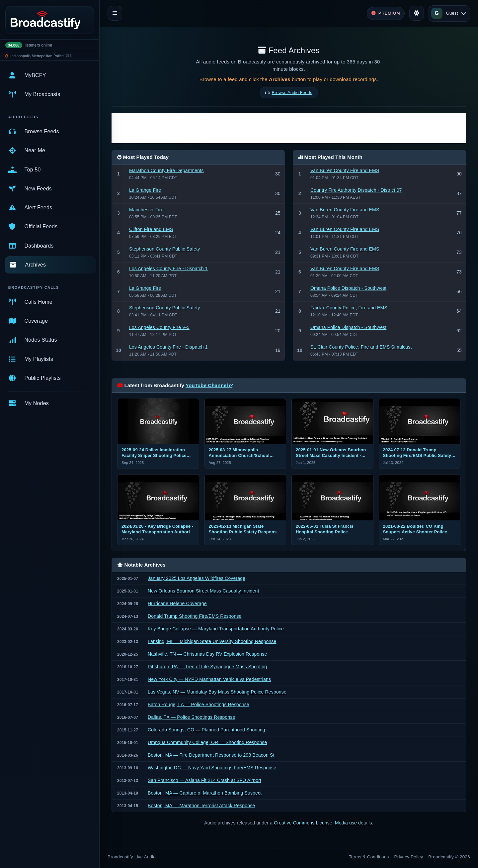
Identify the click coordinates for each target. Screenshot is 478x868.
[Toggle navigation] (115, 13)
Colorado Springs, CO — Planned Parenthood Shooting (206, 730)
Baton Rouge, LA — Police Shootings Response (199, 705)
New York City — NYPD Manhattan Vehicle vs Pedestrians (209, 679)
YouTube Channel (209, 385)
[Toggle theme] (417, 13)
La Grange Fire (145, 190)
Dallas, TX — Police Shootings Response (191, 717)
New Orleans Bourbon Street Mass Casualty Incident (203, 591)
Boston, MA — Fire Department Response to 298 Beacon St (211, 755)
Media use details (354, 823)
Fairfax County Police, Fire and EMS (349, 308)
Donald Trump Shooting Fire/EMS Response (195, 616)
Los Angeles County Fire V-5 (159, 327)
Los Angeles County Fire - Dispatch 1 (168, 269)
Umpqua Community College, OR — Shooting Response (207, 742)
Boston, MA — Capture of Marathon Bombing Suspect (205, 793)
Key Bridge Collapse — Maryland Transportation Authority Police (216, 629)
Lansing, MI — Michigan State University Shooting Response (212, 641)
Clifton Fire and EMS (151, 229)
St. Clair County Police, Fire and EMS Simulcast (361, 347)
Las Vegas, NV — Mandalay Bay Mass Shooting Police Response (217, 692)
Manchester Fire (146, 210)
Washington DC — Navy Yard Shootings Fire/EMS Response (212, 768)
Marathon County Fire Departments (166, 170)
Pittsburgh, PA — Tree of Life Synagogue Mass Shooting (207, 667)
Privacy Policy (409, 857)
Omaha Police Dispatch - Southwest (348, 288)
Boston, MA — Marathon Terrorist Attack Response (201, 806)
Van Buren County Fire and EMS (345, 170)
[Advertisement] (289, 128)
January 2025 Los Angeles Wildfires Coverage (197, 578)
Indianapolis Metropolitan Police (37, 56)
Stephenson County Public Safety (165, 249)
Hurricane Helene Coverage (177, 603)
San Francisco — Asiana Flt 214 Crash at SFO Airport (204, 780)
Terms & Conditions (369, 857)
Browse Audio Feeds (292, 93)
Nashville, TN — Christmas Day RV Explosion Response (207, 654)
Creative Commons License (303, 823)
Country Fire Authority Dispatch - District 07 (356, 190)
